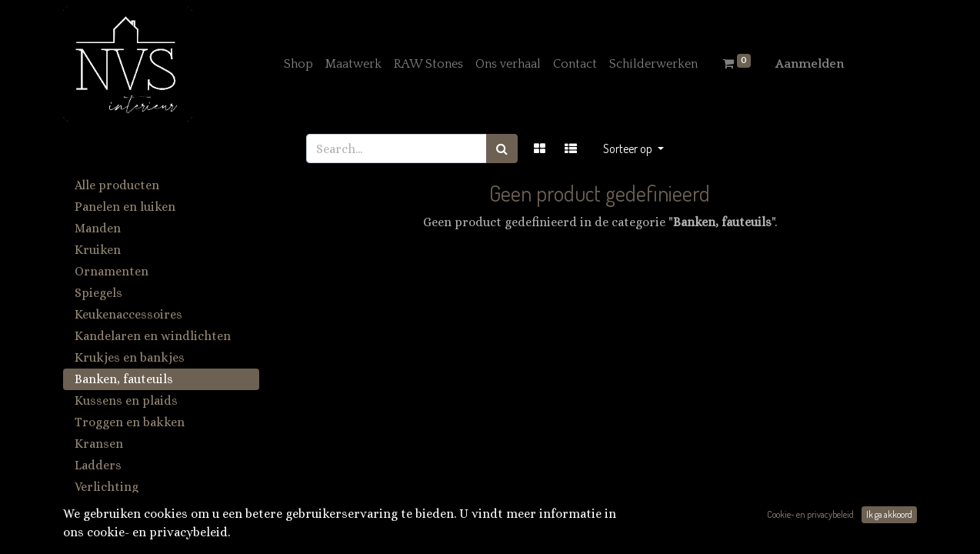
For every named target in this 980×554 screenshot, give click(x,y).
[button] (633, 149)
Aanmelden (810, 64)
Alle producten (117, 185)
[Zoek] (502, 149)
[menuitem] (298, 64)
